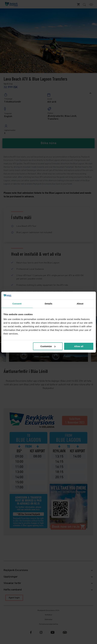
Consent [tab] (17, 304)
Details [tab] (49, 304)
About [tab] (80, 304)
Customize (48, 346)
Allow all (79, 346)
